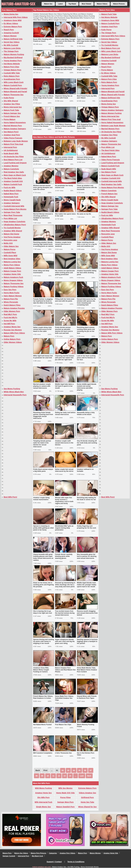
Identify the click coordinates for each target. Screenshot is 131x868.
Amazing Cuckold (11, 33)
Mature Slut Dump (11, 234)
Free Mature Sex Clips (63, 725)
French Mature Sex (12, 116)
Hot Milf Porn (9, 324)
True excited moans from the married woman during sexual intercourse (65, 613)
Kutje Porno (9, 98)
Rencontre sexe (10, 240)
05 (80, 770)
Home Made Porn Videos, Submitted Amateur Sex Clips (64, 698)
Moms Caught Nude (12, 200)
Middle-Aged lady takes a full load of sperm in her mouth (64, 386)
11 (53, 776)
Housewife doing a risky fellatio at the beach (86, 413)
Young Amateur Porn (13, 61)
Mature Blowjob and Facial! (15, 92)
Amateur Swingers (12, 203)
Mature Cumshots (11, 169)
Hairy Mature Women (13, 296)
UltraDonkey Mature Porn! (15, 225)
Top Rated (72, 4)
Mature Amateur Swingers (15, 129)
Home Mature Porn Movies (15, 209)
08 (37, 776)
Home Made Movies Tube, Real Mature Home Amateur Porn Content (87, 670)
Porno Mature (10, 119)
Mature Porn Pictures (39, 853)
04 (74, 770)
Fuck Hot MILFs (10, 317)
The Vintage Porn (11, 51)
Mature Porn (9, 336)
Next (89, 776)
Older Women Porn (12, 311)
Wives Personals (11, 302)
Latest (60, 4)
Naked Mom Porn (11, 194)
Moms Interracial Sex (13, 107)
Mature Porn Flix (11, 299)
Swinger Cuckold (9, 856)
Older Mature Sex (11, 246)
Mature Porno (10, 249)
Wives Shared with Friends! (16, 88)
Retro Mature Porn (12, 76)
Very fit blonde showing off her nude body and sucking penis (87, 443)
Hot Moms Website (12, 64)
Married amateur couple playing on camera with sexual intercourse (42, 386)
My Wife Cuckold (11, 45)
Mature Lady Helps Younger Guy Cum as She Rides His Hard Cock (65, 41)
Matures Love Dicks (12, 48)
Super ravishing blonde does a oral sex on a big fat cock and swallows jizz (87, 244)
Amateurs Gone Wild (13, 20)
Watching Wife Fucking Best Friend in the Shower (44, 125)
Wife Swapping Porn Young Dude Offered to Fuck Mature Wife (87, 126)
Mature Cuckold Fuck (13, 184)
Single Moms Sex (43, 807)
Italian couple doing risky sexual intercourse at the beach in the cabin (42, 329)
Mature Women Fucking (14, 54)
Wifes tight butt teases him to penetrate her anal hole (43, 357)
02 (63, 770)
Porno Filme (65, 797)
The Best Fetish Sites (13, 178)
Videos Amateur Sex (87, 793)
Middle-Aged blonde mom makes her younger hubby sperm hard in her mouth (87, 585)
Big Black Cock (37, 856)
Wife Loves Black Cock (14, 82)
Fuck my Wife (10, 188)
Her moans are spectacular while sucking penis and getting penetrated (65, 273)
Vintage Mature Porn (12, 70)
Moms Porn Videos (12, 265)
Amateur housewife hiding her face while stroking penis (87, 273)
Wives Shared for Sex (87, 807)
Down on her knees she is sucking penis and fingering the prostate (43, 585)
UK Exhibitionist (11, 150)
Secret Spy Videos (12, 42)
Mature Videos (102, 4)
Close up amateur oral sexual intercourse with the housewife (87, 188)
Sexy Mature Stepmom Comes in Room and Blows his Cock (65, 126)
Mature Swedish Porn (65, 807)
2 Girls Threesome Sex (63, 753)
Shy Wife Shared (11, 101)
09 (42, 776)
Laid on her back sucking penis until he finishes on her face (86, 358)
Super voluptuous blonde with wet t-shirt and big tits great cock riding (65, 641)
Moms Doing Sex (11, 14)
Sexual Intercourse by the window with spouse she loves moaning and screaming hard (86, 302)
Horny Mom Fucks (12, 293)
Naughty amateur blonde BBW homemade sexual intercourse (64, 159)
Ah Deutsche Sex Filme (14, 157)
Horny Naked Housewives (15, 123)
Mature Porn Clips (11, 67)
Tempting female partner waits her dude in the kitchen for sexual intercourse (42, 444)
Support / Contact (54, 862)
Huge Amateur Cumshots (15, 222)
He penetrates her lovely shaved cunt (64, 187)
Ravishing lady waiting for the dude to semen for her (87, 499)
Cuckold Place (10, 252)
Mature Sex (48, 4)
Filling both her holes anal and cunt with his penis (65, 300)
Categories (53, 853)
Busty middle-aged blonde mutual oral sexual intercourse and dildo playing (87, 387)
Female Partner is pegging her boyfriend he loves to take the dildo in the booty (43, 301)
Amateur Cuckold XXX (13, 181)
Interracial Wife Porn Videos (16, 17)
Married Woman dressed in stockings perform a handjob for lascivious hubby (43, 217)
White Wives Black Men (14, 392)
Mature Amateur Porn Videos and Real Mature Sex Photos (65, 670)
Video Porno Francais (13, 138)
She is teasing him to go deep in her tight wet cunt (43, 612)
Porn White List (10, 218)
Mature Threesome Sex (14, 95)
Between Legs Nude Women (16, 141)
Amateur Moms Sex (12, 327)
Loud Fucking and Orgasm (15, 163)
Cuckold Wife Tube (12, 73)
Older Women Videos (13, 342)
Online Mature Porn (12, 339)
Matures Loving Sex (12, 262)
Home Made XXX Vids (65, 793)
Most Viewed (86, 4)
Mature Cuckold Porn (13, 85)
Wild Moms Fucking (43, 788)
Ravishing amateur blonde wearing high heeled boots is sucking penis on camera (43, 244)
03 (68, 770)
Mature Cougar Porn (12, 271)
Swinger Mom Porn (65, 802)
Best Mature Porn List (13, 160)
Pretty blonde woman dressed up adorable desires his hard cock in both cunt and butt (64, 330)
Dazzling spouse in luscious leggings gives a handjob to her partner (87, 641)
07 (91, 770)
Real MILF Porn (10, 314)
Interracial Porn (10, 147)
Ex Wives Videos (11, 23)
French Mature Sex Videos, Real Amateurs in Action (43, 697)
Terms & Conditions (76, 862)
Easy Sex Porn (10, 290)
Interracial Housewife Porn (15, 395)
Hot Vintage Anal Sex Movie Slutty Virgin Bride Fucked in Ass (43, 98)
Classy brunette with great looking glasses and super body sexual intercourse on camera (43, 557)
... (76, 776)
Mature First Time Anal (13, 144)
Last (82, 776)
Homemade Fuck (11, 197)
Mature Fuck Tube (11, 110)
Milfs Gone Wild (10, 256)
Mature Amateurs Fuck (13, 277)
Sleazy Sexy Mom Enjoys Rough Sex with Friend (64, 69)
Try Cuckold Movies (12, 228)
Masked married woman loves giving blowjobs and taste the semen (43, 188)
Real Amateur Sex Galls (14, 172)
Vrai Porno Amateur (12, 237)
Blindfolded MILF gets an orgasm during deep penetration (64, 528)
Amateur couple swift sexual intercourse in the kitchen (64, 443)
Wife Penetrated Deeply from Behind (42, 69)
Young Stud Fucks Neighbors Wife (84, 69)
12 (59, 776)
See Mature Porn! (11, 132)
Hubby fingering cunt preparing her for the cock (87, 527)
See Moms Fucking (12, 389)
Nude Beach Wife (11, 153)
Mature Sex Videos (21, 853)
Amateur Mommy (11, 166)
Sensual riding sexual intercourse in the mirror (86, 158)
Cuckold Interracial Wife (14, 206)
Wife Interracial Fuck (43, 802)
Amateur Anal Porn (12, 135)
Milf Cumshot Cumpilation (43, 753)
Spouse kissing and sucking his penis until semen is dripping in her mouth (44, 641)
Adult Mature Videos (12, 268)
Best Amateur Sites (12, 259)
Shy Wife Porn (43, 797)
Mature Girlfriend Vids (13, 39)
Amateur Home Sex (43, 793)
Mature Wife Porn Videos (14, 333)
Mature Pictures (119, 4)
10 (48, 776)
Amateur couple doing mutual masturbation (41, 499)
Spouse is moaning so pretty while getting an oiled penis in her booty (43, 528)
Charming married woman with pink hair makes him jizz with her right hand (65, 358)
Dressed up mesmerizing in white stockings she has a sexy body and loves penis (65, 585)
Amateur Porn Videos (67, 853)
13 (65, 776)
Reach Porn (9, 30)
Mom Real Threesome (13, 215)
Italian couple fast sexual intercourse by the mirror (64, 470)
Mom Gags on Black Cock (15, 175)
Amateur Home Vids (12, 274)
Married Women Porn (13, 126)
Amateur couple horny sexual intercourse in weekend (63, 244)
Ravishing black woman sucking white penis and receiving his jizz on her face (86, 330)
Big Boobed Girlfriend (13, 58)
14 (70, 776)
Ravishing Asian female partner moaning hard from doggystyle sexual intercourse (43, 415)
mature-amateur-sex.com (42, 867)
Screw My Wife (10, 321)
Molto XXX (8, 243)
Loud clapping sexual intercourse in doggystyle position (43, 159)
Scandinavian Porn (12, 79)
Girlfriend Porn (87, 797)
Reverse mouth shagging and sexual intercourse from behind (87, 613)
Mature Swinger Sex (12, 113)
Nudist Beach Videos (13, 191)
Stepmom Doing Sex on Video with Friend (64, 97)
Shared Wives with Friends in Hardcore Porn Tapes (87, 697)
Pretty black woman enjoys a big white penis (43, 470)
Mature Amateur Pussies (14, 308)
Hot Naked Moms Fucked (42, 725)
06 (85, 770)
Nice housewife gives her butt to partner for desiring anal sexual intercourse (87, 556)
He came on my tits (84, 214)
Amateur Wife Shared (13, 231)
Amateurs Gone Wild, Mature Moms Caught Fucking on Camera (41, 670)
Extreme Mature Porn (13, 27)
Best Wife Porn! (10, 497)
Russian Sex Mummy (13, 330)
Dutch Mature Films (12, 305)
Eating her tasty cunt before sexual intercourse (65, 413)
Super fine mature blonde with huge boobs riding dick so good (87, 41)
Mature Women (10, 36)
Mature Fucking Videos (14, 287)
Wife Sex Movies (65, 788)
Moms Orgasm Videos (13, 280)
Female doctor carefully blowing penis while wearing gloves (64, 556)
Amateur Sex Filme (12, 104)
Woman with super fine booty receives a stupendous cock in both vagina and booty (64, 501)
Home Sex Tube (88, 802)
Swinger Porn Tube (12, 212)
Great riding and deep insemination (41, 272)
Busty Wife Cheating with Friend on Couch (42, 40)
